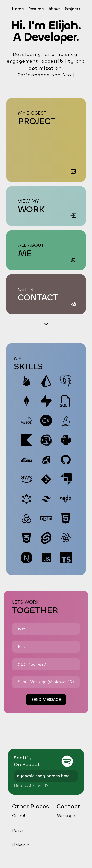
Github (19, 816)
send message (46, 699)
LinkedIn (21, 845)
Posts (18, 830)
